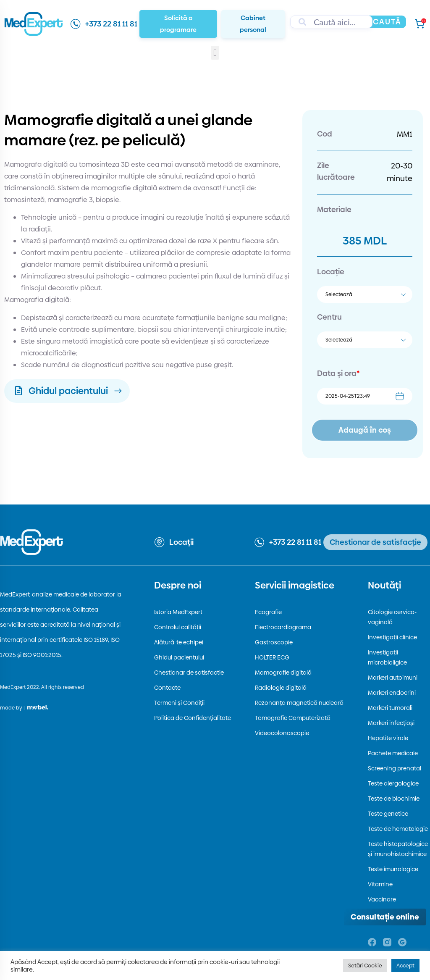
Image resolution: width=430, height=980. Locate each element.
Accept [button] (405, 965)
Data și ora (338, 373)
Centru (329, 317)
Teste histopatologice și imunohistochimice (398, 849)
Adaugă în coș (365, 430)
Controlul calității (178, 627)
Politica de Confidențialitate (193, 718)
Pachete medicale (393, 753)
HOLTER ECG (272, 657)
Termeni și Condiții (179, 703)
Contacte (167, 688)
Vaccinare (382, 899)
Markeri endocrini (392, 693)
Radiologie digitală (281, 688)
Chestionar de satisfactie (189, 673)
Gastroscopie (274, 642)
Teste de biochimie (394, 799)
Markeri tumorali (390, 708)
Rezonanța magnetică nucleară (299, 703)
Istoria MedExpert (178, 612)
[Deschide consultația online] (385, 917)
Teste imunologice (393, 869)
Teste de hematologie (398, 829)
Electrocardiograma (283, 627)
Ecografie (268, 612)
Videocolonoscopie (282, 733)
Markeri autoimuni (393, 678)
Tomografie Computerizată (293, 718)
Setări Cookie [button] (365, 965)
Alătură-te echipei (179, 642)
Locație (331, 272)
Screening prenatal (395, 768)
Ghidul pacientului (179, 657)
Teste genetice (388, 814)
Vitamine (380, 884)
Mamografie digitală (283, 673)
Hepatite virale (388, 738)
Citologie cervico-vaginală (392, 617)
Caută (387, 22)
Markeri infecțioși (391, 723)
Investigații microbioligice (387, 657)
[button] (215, 53)
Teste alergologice (393, 783)
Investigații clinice (392, 637)
